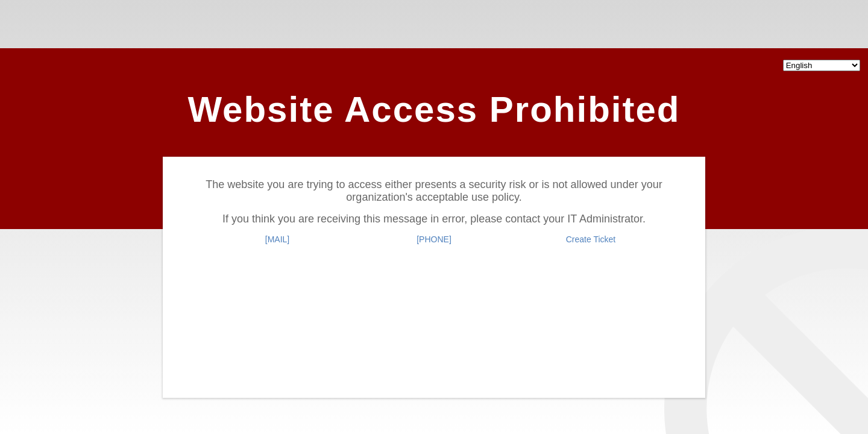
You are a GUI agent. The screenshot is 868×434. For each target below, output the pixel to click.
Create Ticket (591, 239)
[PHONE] (434, 239)
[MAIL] (277, 239)
